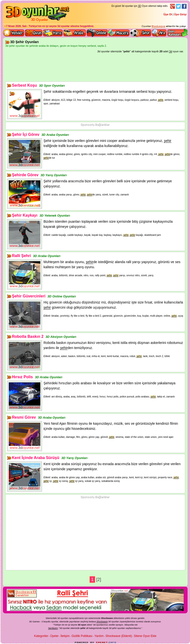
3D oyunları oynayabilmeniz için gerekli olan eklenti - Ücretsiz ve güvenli (164, 27)
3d (94, 625)
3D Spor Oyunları (141, 33)
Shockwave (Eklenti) (119, 636)
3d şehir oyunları (117, 628)
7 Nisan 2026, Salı (16, 26)
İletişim (65, 636)
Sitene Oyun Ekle (145, 636)
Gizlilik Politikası (82, 636)
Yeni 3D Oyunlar (14, 33)
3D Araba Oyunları (75, 33)
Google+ (173, 6)
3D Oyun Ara (159, 33)
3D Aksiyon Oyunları (61, 337)
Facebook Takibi (184, 6)
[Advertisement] (95, 68)
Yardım (99, 636)
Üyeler (54, 636)
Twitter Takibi (178, 6)
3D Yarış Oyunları (53, 33)
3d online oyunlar (97, 33)
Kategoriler (41, 636)
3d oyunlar (64, 26)
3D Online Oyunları (62, 296)
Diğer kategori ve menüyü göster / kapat (177, 33)
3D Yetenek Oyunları (55, 216)
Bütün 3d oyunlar (34, 33)
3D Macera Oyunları (119, 33)
